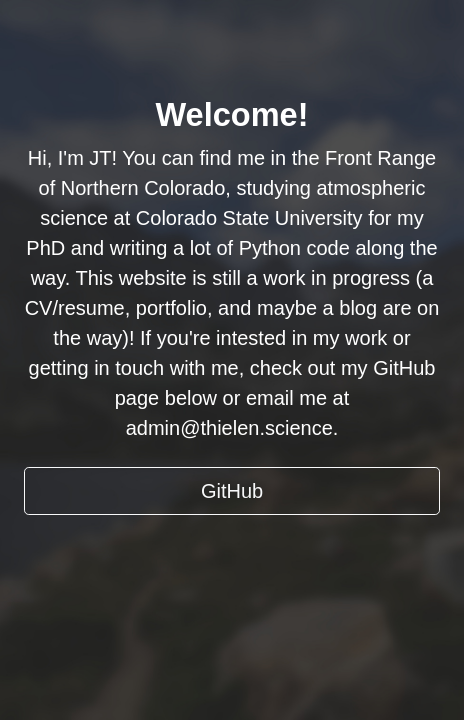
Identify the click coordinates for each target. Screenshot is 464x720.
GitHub (232, 491)
